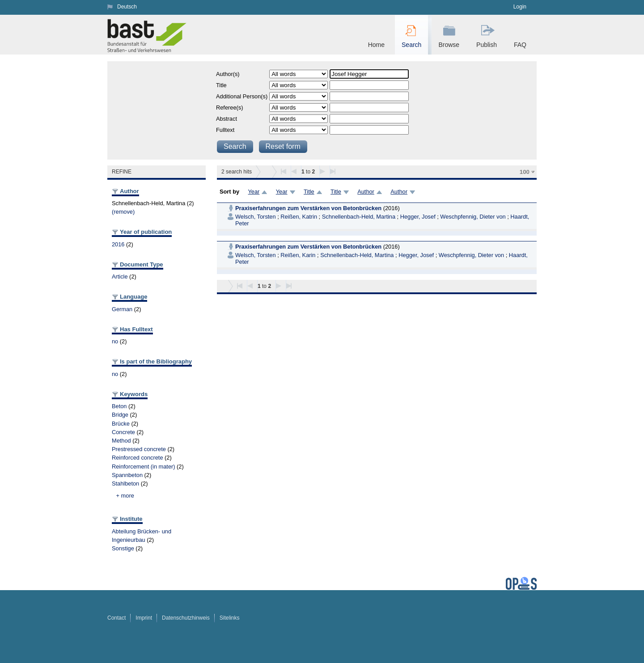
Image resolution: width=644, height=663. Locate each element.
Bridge (120, 415)
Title (221, 85)
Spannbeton (127, 475)
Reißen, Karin (298, 255)
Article (120, 277)
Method (121, 441)
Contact (117, 618)
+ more (125, 496)
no (115, 341)
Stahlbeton (125, 484)
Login (520, 7)
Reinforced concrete (138, 458)
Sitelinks (230, 618)
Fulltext (225, 130)
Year (254, 192)
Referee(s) (229, 108)
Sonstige (123, 548)
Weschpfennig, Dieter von (473, 217)
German (122, 309)
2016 (118, 244)
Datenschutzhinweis (186, 618)
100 (525, 172)
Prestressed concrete (139, 449)
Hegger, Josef (418, 217)
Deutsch (127, 7)
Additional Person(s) (242, 96)
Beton (119, 406)
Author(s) (228, 74)
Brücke (121, 424)
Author (366, 192)
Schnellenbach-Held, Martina (359, 217)
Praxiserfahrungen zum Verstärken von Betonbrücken (308, 208)
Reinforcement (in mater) (144, 467)
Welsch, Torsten (256, 217)
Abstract (227, 119)
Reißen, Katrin (299, 217)
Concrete (123, 432)
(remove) (123, 212)
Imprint (144, 618)
